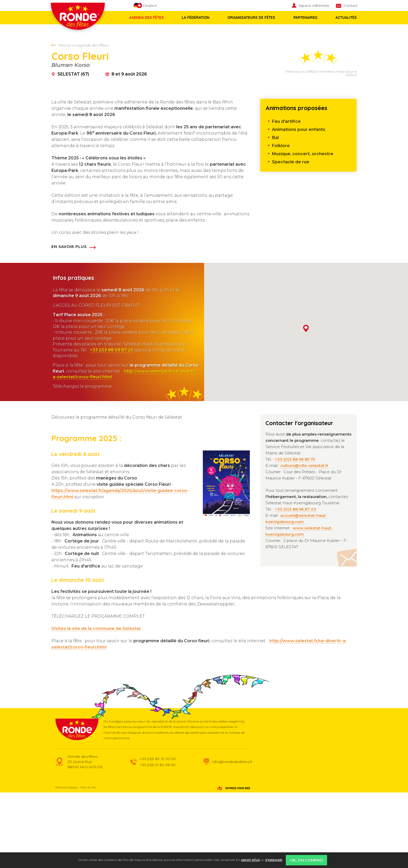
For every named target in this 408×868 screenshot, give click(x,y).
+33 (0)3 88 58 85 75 (295, 535)
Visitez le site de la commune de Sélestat (96, 704)
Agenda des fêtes (146, 18)
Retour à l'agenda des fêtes (83, 45)
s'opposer (274, 860)
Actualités (344, 18)
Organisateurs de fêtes (250, 18)
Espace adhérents (314, 5)
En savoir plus (69, 322)
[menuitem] (314, 6)
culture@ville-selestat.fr (304, 541)
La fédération (195, 18)
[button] (306, 404)
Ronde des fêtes (81, 21)
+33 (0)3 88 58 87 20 (112, 426)
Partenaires (304, 18)
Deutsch (145, 6)
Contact (351, 5)
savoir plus (250, 860)
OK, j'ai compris (307, 860)
